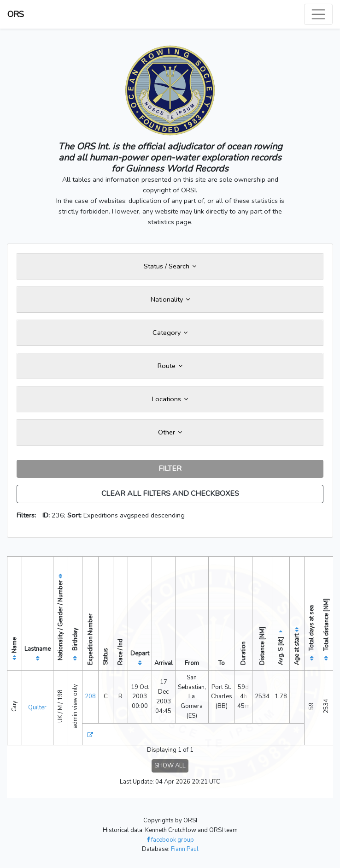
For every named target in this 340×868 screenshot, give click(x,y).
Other (170, 432)
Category (170, 333)
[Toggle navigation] (318, 14)
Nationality (170, 299)
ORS (16, 14)
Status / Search (170, 266)
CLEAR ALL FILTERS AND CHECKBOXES (170, 493)
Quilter (37, 707)
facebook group (170, 840)
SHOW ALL (170, 766)
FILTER (170, 469)
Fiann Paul (185, 849)
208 (90, 696)
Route (170, 366)
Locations (170, 399)
